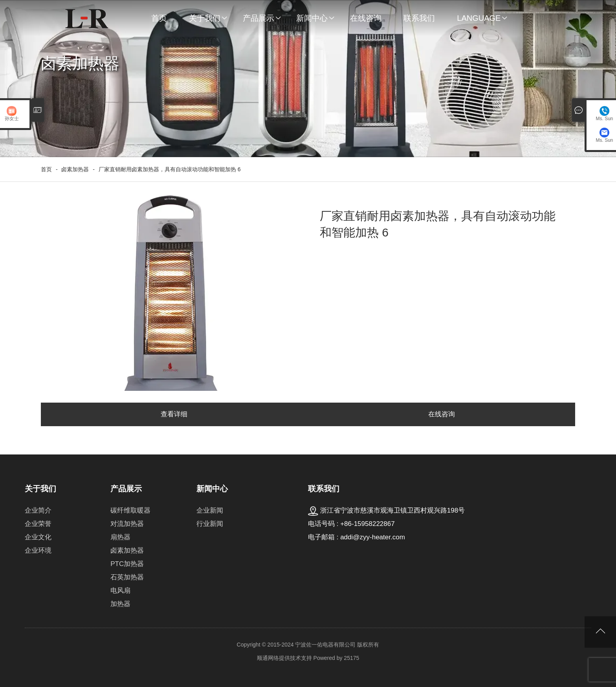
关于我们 (205, 18)
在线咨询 (366, 18)
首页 (159, 18)
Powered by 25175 (336, 658)
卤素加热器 (75, 169)
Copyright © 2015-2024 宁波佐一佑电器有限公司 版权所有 (308, 645)
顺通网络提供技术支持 (284, 658)
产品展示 (258, 18)
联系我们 (419, 18)
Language (479, 18)
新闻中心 (312, 18)
